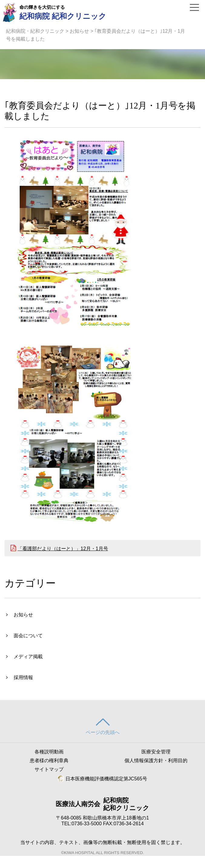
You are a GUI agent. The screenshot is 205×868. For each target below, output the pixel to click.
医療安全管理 (156, 752)
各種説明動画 (49, 752)
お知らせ (79, 31)
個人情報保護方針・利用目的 (156, 761)
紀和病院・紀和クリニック (35, 31)
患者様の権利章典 (49, 761)
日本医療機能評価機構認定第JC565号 (102, 779)
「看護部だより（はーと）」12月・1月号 (63, 549)
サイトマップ (49, 769)
